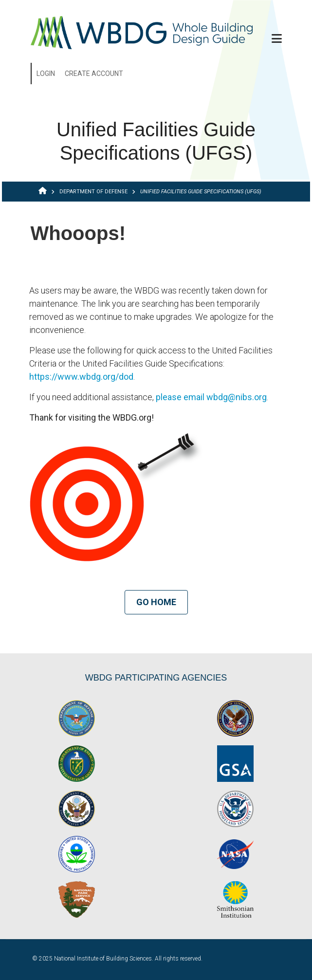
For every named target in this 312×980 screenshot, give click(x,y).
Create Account (94, 74)
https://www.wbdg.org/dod (81, 377)
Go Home (156, 602)
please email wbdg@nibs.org (211, 397)
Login (46, 74)
